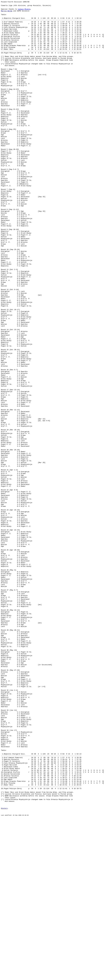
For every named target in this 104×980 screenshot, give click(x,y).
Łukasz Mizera (24, 11)
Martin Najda (7, 13)
